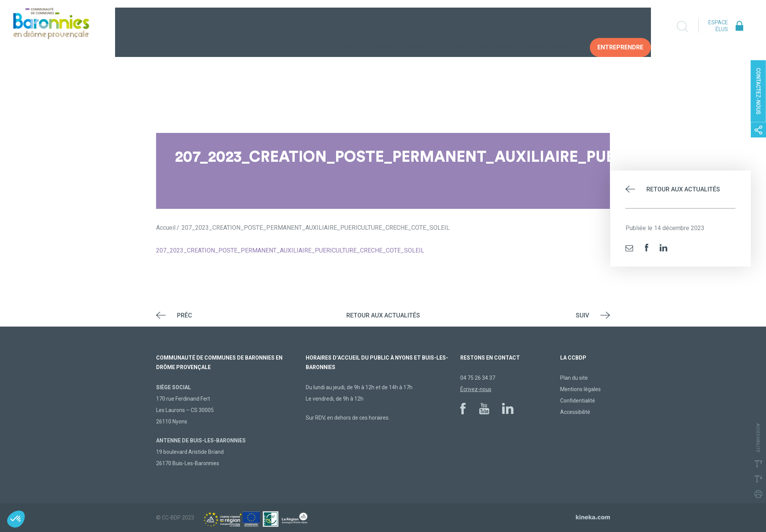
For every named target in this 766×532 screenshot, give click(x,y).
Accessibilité (575, 412)
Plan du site (574, 378)
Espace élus (718, 26)
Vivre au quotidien (407, 26)
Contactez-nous (758, 91)
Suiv (582, 315)
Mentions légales (580, 389)
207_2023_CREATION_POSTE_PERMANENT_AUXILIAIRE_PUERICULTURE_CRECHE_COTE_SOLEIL (290, 250)
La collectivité (336, 26)
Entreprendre (620, 26)
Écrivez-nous (476, 389)
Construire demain (483, 26)
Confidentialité (578, 401)
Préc (185, 315)
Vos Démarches (554, 26)
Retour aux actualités (683, 189)
